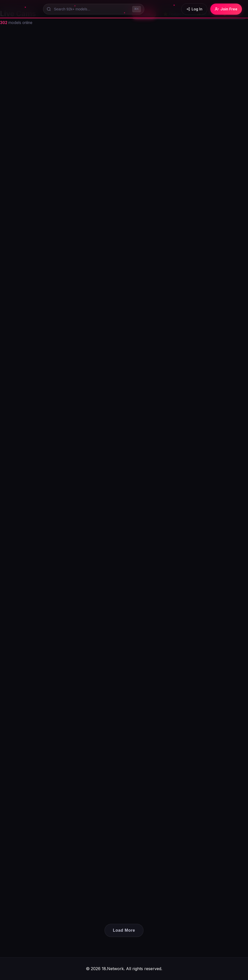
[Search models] (94, 9)
